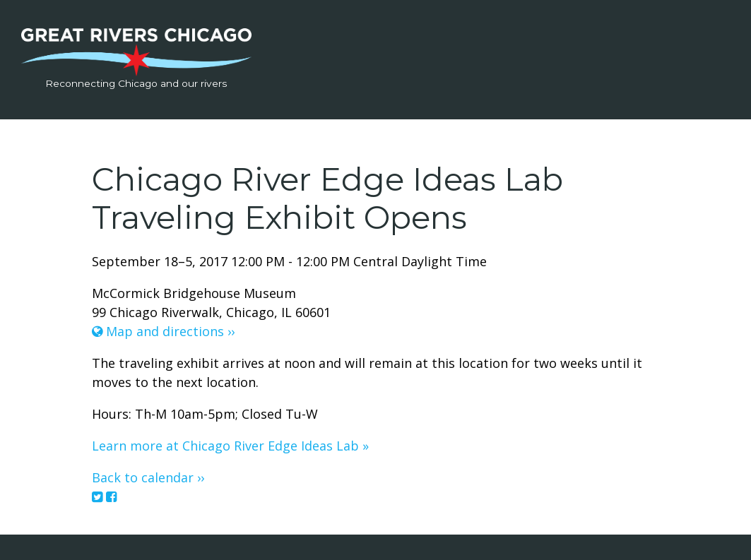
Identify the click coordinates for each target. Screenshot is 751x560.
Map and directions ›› (163, 331)
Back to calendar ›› (148, 477)
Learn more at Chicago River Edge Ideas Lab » (230, 446)
